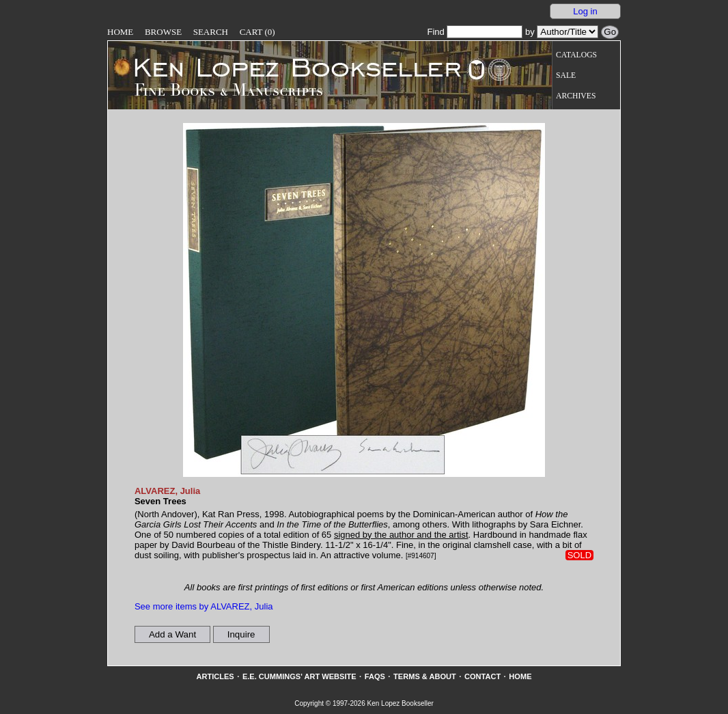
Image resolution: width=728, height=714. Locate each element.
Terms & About (425, 676)
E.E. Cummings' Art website (299, 676)
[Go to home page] (288, 67)
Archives (576, 96)
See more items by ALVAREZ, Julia (204, 606)
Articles (215, 676)
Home (120, 32)
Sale (566, 75)
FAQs (375, 676)
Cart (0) (257, 32)
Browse (163, 32)
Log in (585, 11)
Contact (482, 676)
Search (211, 32)
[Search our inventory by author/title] (568, 32)
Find (475, 32)
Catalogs (576, 55)
